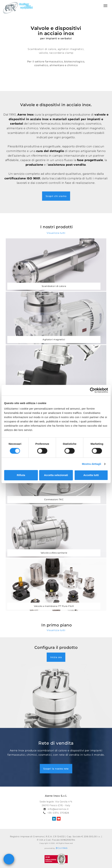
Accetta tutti (91, 475)
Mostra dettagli (91, 464)
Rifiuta (21, 475)
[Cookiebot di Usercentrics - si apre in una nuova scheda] (92, 390)
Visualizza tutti (56, 233)
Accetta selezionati (56, 475)
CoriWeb (62, 848)
